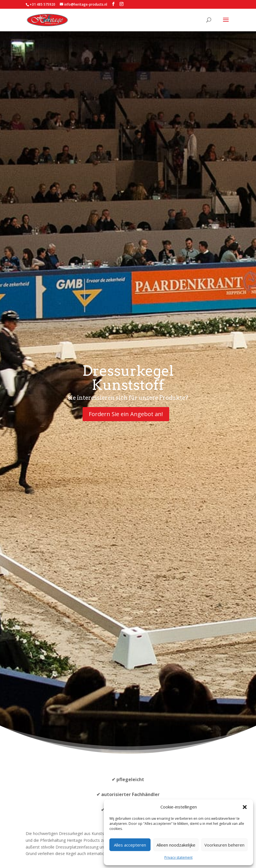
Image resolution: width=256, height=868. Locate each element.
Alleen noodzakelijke (176, 845)
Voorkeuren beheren (224, 845)
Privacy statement (178, 857)
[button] (245, 807)
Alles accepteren (130, 845)
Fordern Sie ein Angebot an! (126, 414)
